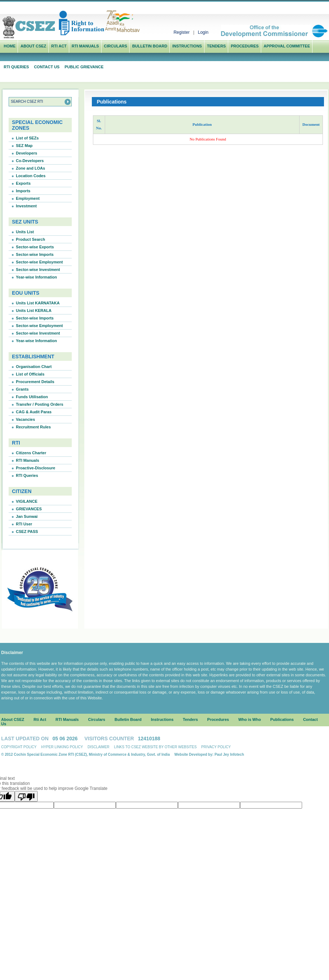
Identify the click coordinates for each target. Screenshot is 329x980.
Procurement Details (35, 382)
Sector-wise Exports (35, 247)
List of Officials (30, 374)
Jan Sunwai (27, 516)
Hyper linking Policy (62, 747)
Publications (282, 719)
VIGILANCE (27, 501)
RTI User (24, 524)
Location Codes (31, 176)
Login (203, 32)
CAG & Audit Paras (34, 412)
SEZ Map (24, 146)
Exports (23, 183)
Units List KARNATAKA (38, 303)
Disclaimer (98, 747)
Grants (22, 389)
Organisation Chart (34, 367)
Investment (26, 206)
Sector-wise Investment (38, 270)
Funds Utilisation (32, 397)
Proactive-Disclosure (35, 468)
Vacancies (25, 419)
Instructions (187, 46)
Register (182, 32)
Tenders (217, 46)
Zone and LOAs (30, 168)
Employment (28, 198)
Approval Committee (287, 46)
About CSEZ (13, 719)
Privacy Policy (216, 747)
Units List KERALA (34, 310)
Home (10, 46)
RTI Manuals (85, 46)
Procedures (245, 46)
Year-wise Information (36, 277)
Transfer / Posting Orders (39, 404)
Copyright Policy (19, 747)
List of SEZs (27, 138)
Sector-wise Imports (35, 254)
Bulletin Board (150, 46)
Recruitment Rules (33, 427)
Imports (23, 191)
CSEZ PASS (27, 532)
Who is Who (250, 719)
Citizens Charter (31, 453)
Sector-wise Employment (39, 262)
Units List (25, 232)
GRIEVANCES (29, 509)
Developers (26, 153)
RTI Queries (16, 67)
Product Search (30, 239)
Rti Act (59, 46)
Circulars (116, 46)
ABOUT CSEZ (33, 46)
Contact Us (47, 67)
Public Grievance (84, 67)
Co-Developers (30, 161)
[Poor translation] (26, 796)
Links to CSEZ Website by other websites (155, 747)
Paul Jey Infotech (229, 754)
